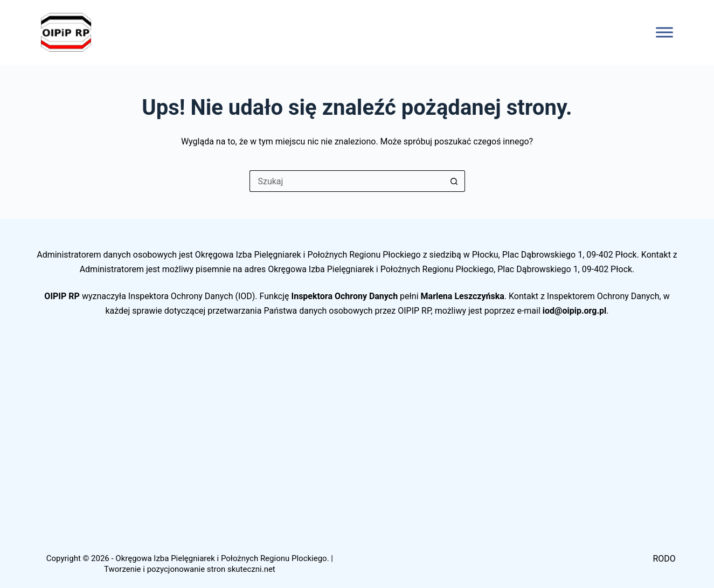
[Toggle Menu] (664, 32)
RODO (664, 559)
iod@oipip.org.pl (575, 311)
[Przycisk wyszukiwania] (454, 181)
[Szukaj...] (346, 181)
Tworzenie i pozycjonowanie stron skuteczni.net (190, 569)
